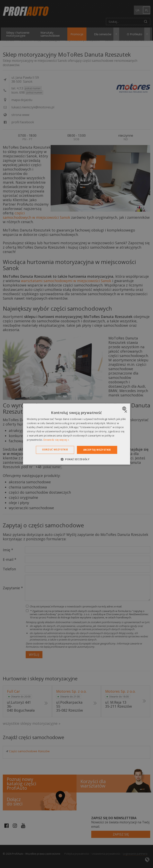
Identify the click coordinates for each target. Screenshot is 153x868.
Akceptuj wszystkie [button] (97, 450)
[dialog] (76, 434)
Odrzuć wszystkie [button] (55, 450)
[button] (76, 459)
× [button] (126, 412)
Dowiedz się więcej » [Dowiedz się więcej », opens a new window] (56, 440)
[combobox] (125, 408)
